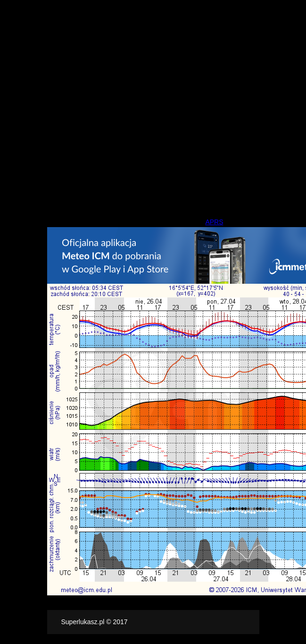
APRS (214, 222)
